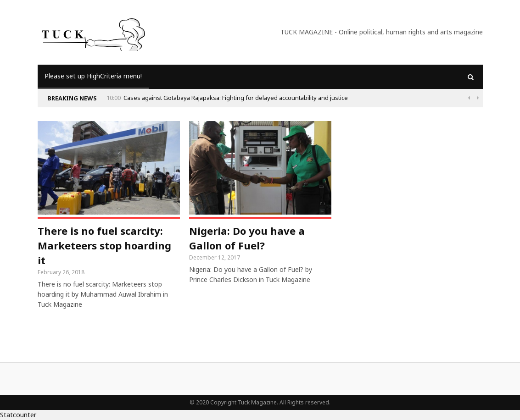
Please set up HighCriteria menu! (93, 76)
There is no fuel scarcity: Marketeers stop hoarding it (104, 245)
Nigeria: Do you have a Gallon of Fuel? (247, 238)
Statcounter (18, 415)
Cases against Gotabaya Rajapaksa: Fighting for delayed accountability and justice (236, 98)
